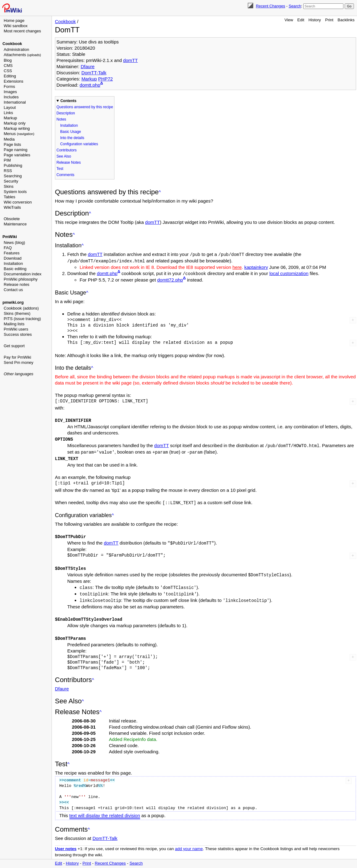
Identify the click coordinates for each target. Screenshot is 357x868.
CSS (8, 71)
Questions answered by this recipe (85, 107)
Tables (10, 197)
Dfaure (87, 66)
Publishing (13, 165)
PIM (7, 160)
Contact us (13, 290)
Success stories (18, 334)
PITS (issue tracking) (22, 319)
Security (11, 181)
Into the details (72, 138)
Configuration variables (79, 144)
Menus (19, 134)
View (289, 20)
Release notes (17, 284)
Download (13, 258)
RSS (8, 171)
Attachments (22, 55)
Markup (10, 118)
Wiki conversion (18, 202)
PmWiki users (16, 329)
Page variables (17, 155)
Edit (301, 20)
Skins (9, 186)
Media (9, 139)
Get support (14, 346)
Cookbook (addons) (21, 308)
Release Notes (69, 162)
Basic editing (15, 269)
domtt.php (90, 85)
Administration (16, 49)
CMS (8, 66)
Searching (13, 176)
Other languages (19, 374)
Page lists (12, 144)
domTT (131, 60)
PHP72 (106, 79)
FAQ (8, 248)
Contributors (66, 150)
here (237, 267)
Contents (68, 101)
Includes (11, 97)
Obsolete (12, 219)
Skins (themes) (17, 313)
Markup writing (17, 128)
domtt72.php (170, 279)
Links (8, 113)
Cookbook (12, 44)
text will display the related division (105, 810)
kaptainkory (256, 267)
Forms (9, 86)
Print (329, 20)
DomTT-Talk (94, 73)
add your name (189, 843)
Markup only (15, 123)
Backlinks (346, 20)
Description (66, 113)
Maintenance (15, 224)
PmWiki (10, 237)
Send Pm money (19, 362)
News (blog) (14, 243)
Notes (61, 119)
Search (295, 6)
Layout (10, 107)
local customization (289, 273)
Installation (13, 263)
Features (12, 253)
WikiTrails (12, 207)
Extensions (14, 81)
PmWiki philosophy (21, 279)
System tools (15, 192)
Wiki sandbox (16, 26)
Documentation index (23, 274)
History (315, 20)
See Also (64, 156)
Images (10, 92)
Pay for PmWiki (17, 357)
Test (60, 169)
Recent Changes (270, 6)
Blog (8, 60)
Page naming (16, 150)
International (15, 102)
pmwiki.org (13, 302)
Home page (14, 21)
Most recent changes (22, 31)
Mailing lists (14, 324)
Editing (10, 76)
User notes (66, 843)
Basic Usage (71, 132)
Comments (65, 175)
